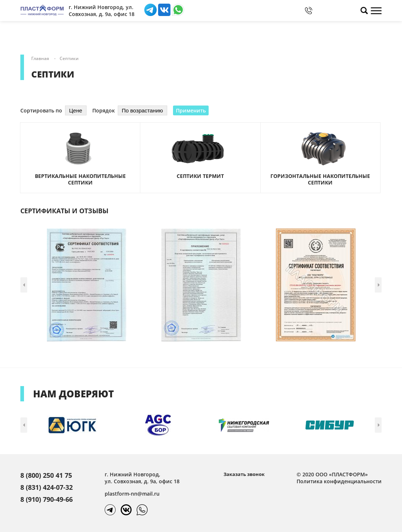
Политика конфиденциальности (339, 481)
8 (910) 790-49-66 (47, 499)
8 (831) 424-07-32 (47, 487)
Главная (40, 58)
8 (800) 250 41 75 (46, 475)
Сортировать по (41, 110)
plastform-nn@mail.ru (132, 494)
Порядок (104, 110)
